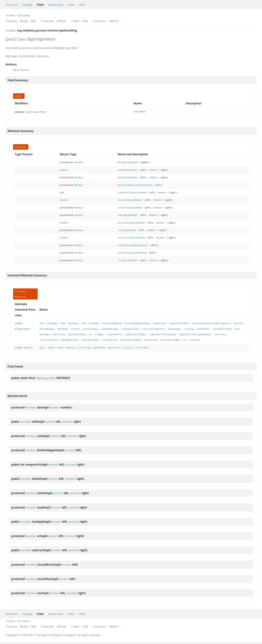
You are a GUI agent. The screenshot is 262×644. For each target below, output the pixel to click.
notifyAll (142, 347)
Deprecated (56, 5)
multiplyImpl (126, 223)
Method (62, 21)
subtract (220, 334)
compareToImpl (127, 192)
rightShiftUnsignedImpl (195, 334)
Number (79, 162)
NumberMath (22, 329)
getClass (114, 347)
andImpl (123, 177)
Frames (11, 15)
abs (42, 323)
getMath (62, 329)
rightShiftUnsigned (162, 334)
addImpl (123, 170)
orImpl (122, 230)
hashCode (99, 347)
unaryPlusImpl (127, 253)
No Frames (24, 15)
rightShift (114, 334)
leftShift (203, 329)
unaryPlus (151, 340)
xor (185, 340)
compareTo (160, 323)
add (63, 323)
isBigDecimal (110, 329)
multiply (59, 334)
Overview (11, 5)
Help (82, 5)
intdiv (75, 329)
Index (71, 5)
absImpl (123, 162)
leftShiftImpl (222, 329)
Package (27, 5)
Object (28, 347)
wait (42, 347)
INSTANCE (140, 112)
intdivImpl (125, 207)
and (83, 323)
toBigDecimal (69, 340)
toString (84, 347)
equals (71, 347)
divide (238, 323)
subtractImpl (126, 237)
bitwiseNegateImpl (130, 185)
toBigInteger (90, 340)
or (90, 334)
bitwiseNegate (112, 323)
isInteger (174, 329)
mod (237, 329)
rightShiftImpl (135, 334)
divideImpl (125, 200)
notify (127, 347)
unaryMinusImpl (128, 245)
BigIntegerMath (36, 112)
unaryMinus (110, 340)
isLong (189, 329)
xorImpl (123, 260)
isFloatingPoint (154, 329)
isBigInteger (130, 329)
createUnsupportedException (211, 323)
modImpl (123, 215)
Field (33, 21)
